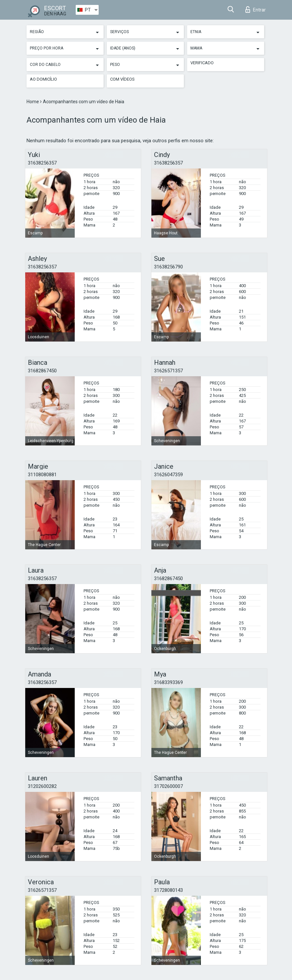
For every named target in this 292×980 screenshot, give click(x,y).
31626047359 (168, 475)
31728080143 (168, 890)
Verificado (202, 63)
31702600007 (168, 786)
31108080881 (42, 475)
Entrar (256, 10)
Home (33, 102)
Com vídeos (122, 79)
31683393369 (168, 682)
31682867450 (42, 371)
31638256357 (42, 163)
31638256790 (168, 267)
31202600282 (42, 786)
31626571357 (168, 371)
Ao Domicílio (43, 79)
